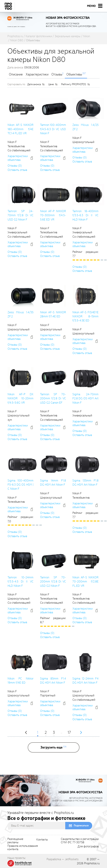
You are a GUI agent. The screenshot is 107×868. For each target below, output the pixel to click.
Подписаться (81, 826)
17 (69, 733)
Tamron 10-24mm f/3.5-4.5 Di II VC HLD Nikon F (21, 582)
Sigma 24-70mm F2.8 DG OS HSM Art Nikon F (85, 398)
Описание (16, 75)
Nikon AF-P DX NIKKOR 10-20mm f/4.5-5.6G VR (21, 398)
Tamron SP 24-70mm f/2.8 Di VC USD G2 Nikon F (21, 215)
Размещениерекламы (15, 841)
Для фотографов (88, 847)
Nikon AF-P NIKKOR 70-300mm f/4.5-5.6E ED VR (53, 215)
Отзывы (57, 75)
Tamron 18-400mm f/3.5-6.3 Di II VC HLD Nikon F (85, 215)
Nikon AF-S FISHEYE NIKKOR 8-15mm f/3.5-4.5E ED (85, 317)
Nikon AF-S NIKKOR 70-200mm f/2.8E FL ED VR (85, 582)
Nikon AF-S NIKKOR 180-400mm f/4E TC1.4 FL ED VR (21, 129)
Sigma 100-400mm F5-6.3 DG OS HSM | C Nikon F (21, 485)
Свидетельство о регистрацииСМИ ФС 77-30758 (80, 841)
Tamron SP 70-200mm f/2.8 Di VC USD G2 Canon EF (53, 398)
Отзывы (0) (15, 166)
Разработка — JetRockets (63, 859)
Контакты (42, 840)
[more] (54, 747)
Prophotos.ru (92, 863)
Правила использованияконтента (23, 848)
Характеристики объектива (18, 158)
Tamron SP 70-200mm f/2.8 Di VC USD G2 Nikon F (53, 582)
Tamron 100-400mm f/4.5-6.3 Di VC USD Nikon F (53, 129)
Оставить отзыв (17, 170)
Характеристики (37, 75)
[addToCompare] (32, 158)
